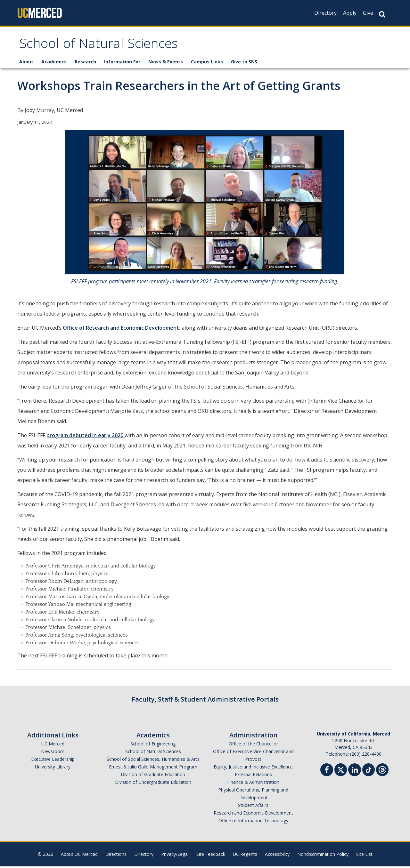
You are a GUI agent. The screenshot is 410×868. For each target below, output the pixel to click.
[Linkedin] (355, 772)
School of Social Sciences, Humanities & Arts (153, 761)
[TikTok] (369, 771)
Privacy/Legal (175, 856)
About (26, 63)
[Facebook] (327, 772)
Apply (350, 13)
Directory (325, 13)
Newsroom (53, 753)
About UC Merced (79, 856)
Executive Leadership (53, 761)
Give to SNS (244, 63)
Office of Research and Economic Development (121, 329)
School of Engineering (153, 745)
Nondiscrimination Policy (323, 856)
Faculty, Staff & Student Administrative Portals (205, 701)
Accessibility (277, 856)
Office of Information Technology (253, 822)
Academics (54, 63)
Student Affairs (253, 807)
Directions (116, 856)
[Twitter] (341, 771)
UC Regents (245, 856)
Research (85, 63)
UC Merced (53, 745)
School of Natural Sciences (105, 46)
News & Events (166, 63)
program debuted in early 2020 (86, 437)
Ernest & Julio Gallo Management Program (153, 768)
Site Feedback (211, 856)
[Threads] (382, 771)
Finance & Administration (253, 784)
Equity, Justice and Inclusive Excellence (253, 768)
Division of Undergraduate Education (153, 784)
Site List (364, 856)
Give (368, 13)
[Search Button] (382, 14)
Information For (122, 63)
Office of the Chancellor (253, 745)
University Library (53, 768)
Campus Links (207, 63)
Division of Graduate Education (153, 776)
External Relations (253, 776)
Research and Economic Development (253, 814)
